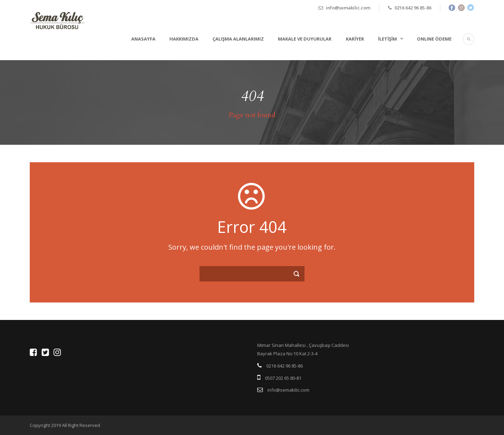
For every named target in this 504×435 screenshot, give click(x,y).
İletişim (387, 39)
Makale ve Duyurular (305, 39)
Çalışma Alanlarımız (238, 39)
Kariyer (355, 39)
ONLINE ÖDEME (434, 39)
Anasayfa (143, 39)
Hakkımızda (184, 39)
